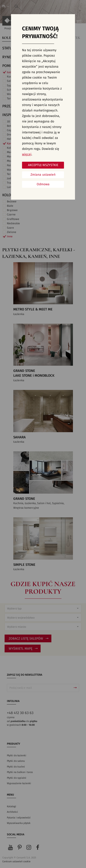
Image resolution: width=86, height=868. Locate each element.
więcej (27, 154)
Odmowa (43, 184)
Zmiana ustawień (43, 175)
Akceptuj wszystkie (43, 165)
